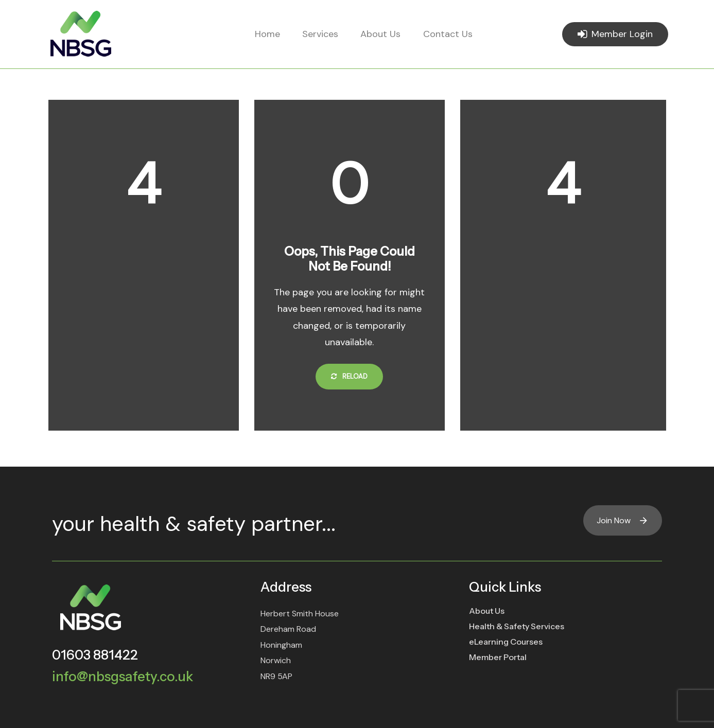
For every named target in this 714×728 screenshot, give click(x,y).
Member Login (615, 34)
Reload (349, 376)
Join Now (623, 520)
